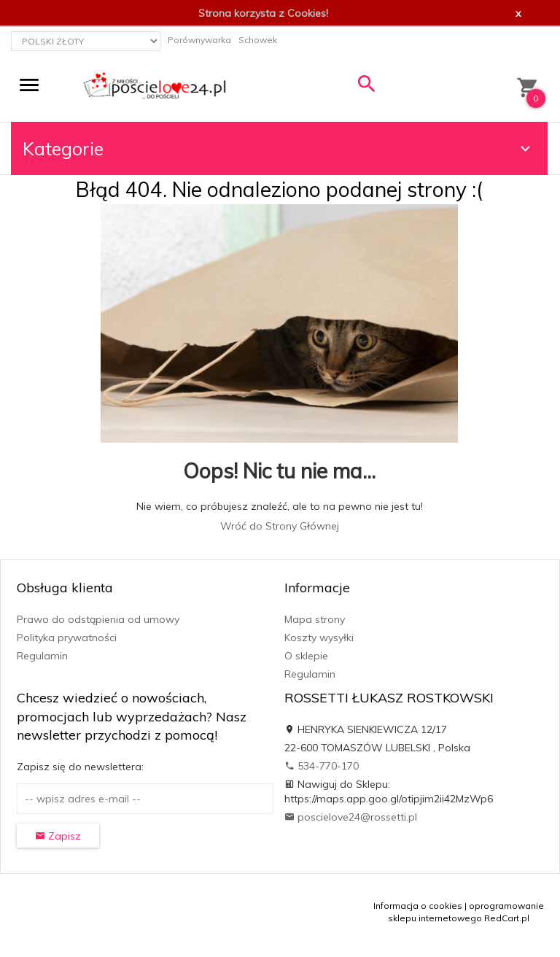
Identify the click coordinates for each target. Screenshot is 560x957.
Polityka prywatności (67, 638)
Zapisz (58, 836)
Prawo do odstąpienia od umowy (98, 619)
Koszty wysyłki (319, 638)
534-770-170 (322, 766)
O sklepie (306, 656)
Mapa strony (315, 619)
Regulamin (42, 656)
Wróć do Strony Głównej (280, 526)
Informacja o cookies (418, 906)
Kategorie (279, 148)
